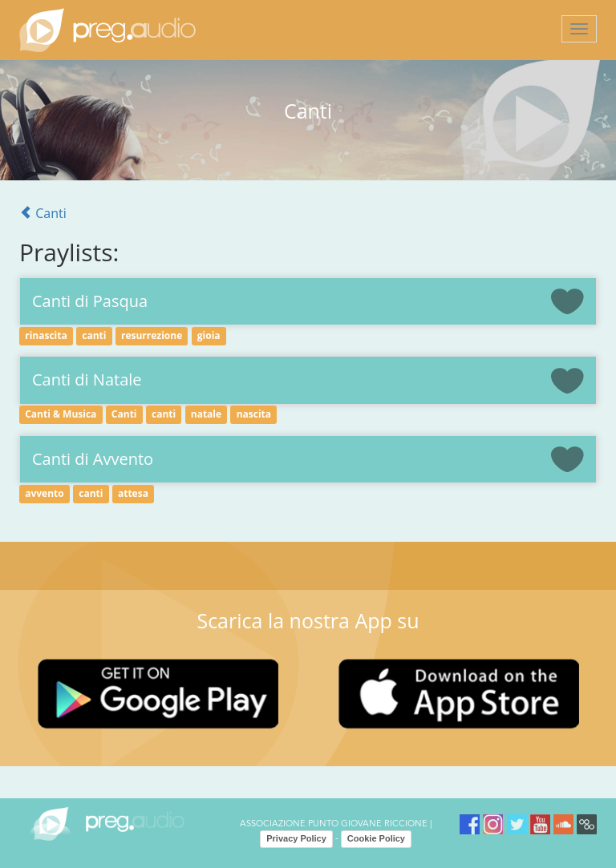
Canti (43, 213)
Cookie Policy (376, 838)
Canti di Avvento (93, 459)
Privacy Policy (296, 838)
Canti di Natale (87, 379)
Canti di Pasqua (90, 301)
